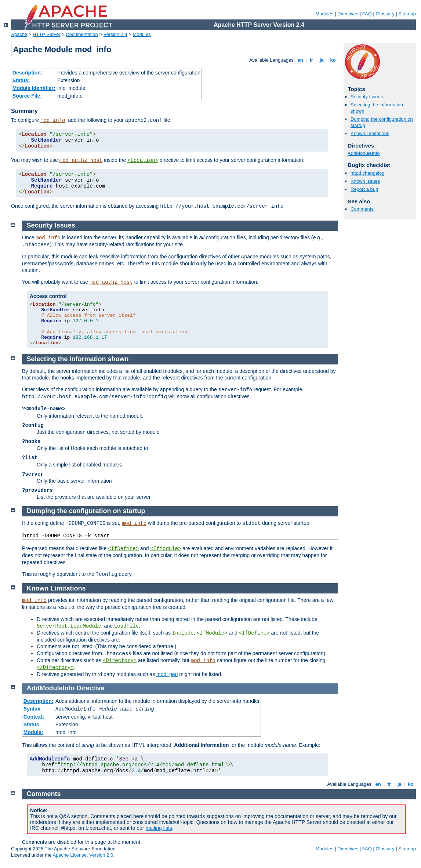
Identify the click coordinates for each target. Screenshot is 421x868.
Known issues (365, 181)
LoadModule (86, 626)
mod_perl (167, 674)
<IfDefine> (123, 549)
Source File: (27, 96)
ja (322, 60)
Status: (21, 80)
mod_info (53, 120)
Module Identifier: (34, 88)
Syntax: (33, 709)
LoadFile (126, 626)
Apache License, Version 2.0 (83, 855)
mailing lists (159, 828)
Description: (28, 73)
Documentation (82, 34)
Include (183, 633)
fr (311, 60)
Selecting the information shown (78, 359)
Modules (324, 14)
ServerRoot (52, 626)
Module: (33, 732)
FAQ (367, 14)
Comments (362, 209)
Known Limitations (370, 133)
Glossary (385, 14)
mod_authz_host (81, 160)
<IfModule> (166, 549)
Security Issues (367, 97)
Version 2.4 (115, 34)
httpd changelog (368, 173)
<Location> (143, 160)
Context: (34, 717)
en (300, 60)
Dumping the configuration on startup (86, 511)
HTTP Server (47, 34)
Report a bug (364, 189)
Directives (348, 14)
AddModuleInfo (364, 153)
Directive (91, 688)
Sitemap (407, 14)
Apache (19, 34)
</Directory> (55, 668)
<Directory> (120, 661)
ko (333, 60)
